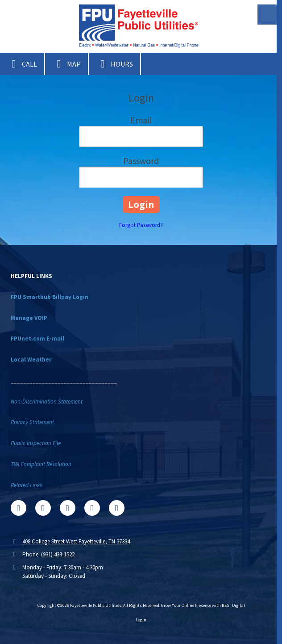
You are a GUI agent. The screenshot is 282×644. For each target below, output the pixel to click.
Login (141, 620)
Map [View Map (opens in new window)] (66, 64)
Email (141, 120)
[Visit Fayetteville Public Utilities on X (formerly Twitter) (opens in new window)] (43, 508)
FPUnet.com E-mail (37, 339)
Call (22, 64)
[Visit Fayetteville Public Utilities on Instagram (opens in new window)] (117, 508)
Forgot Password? (141, 225)
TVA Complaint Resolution (41, 464)
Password (141, 161)
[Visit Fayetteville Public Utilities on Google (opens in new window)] (68, 508)
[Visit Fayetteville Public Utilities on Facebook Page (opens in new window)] (19, 508)
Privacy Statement (32, 422)
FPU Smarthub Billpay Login (50, 297)
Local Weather (31, 360)
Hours (114, 64)
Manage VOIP (29, 318)
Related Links (26, 485)
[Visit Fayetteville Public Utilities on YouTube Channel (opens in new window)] (92, 508)
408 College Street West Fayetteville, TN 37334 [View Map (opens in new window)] (76, 541)
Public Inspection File (36, 443)
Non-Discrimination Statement (47, 402)
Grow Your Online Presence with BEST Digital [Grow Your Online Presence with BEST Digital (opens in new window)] (203, 605)
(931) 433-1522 (58, 554)
